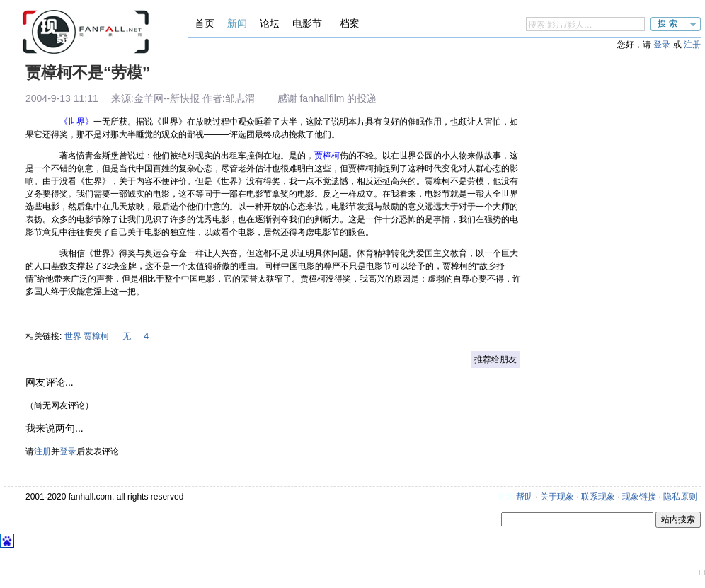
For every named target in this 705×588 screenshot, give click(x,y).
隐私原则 (680, 497)
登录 (662, 45)
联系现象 (598, 497)
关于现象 (557, 497)
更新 (505, 497)
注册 (692, 45)
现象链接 (639, 497)
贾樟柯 (96, 336)
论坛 (270, 23)
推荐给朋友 (495, 359)
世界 (73, 336)
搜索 (669, 23)
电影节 (307, 23)
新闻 (237, 23)
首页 (205, 23)
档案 (350, 23)
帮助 (525, 497)
